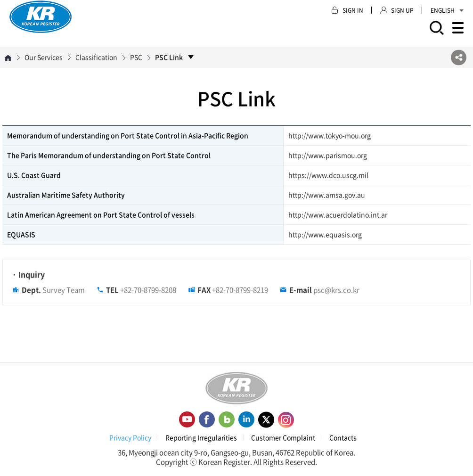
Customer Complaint (283, 437)
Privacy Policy (130, 437)
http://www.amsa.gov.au (327, 195)
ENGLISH (447, 10)
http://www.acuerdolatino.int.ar (338, 214)
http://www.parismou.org (328, 155)
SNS (459, 57)
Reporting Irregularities (201, 437)
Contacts (343, 437)
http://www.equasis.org (325, 234)
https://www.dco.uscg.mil (328, 175)
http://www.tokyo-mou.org (330, 135)
